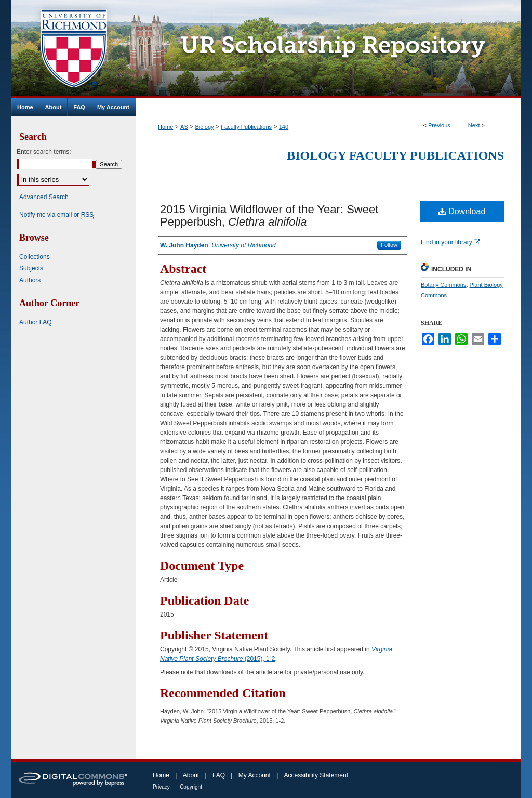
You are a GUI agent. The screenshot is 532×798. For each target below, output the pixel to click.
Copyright (191, 787)
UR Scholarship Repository (328, 49)
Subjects (31, 268)
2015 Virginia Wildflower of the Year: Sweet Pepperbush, (269, 215)
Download (462, 211)
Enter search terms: (44, 152)
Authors (30, 280)
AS (184, 127)
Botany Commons (443, 285)
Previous (439, 125)
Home (165, 127)
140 (284, 127)
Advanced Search (44, 197)
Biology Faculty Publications (395, 155)
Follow (389, 245)
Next (474, 125)
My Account (255, 775)
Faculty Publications (246, 127)
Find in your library (450, 242)
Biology (204, 127)
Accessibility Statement (316, 775)
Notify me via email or (56, 215)
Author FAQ (36, 322)
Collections (35, 257)
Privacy (161, 787)
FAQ (219, 775)
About (191, 775)
